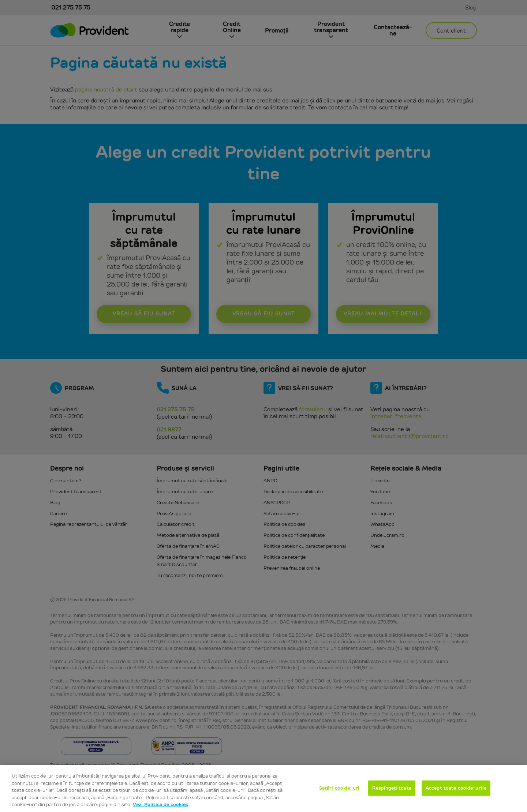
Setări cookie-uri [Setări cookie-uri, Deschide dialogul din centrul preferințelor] (339, 788)
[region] (263, 789)
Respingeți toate (392, 788)
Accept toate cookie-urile (456, 788)
